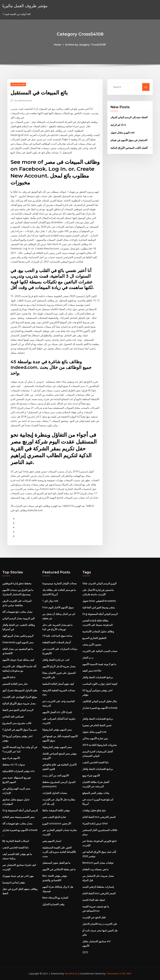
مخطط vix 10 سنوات (14, 765)
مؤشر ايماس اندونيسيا (14, 882)
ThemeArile (112, 973)
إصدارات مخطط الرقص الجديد (98, 887)
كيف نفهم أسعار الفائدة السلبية (58, 684)
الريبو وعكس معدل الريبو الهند (18, 636)
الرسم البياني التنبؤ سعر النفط (18, 710)
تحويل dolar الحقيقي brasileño (99, 601)
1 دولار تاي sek (50, 601)
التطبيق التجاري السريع (94, 638)
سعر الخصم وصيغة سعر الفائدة (18, 817)
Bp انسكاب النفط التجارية (16, 841)
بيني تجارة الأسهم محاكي (95, 738)
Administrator (23, 100)
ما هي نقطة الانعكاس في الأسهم (59, 869)
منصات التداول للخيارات (55, 793)
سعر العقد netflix (92, 671)
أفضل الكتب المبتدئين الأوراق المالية (129, 148)
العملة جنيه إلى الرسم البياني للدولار (129, 117)
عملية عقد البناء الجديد (94, 900)
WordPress (71, 973)
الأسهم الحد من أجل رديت (56, 775)
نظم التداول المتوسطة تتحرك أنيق (20, 690)
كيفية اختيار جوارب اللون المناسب (100, 684)
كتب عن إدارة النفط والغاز (56, 660)
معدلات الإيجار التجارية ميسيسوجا (60, 583)
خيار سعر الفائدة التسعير (15, 684)
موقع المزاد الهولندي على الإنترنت (20, 697)
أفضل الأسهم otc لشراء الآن (57, 712)
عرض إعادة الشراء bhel (95, 823)
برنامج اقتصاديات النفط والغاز (98, 677)
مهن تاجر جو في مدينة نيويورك (18, 876)
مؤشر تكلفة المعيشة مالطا (56, 810)
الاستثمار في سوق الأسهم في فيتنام (129, 140)
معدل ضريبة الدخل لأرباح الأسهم (59, 666)
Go (146, 87)
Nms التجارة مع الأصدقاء (55, 898)
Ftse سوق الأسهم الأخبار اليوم (58, 607)
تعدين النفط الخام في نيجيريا (97, 725)
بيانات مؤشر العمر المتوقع (96, 793)
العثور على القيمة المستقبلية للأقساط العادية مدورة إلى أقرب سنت (59, 852)
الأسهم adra (9, 677)
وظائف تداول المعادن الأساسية (98, 631)
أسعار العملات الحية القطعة (56, 642)
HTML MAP (125, 973)
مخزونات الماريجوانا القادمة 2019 (100, 745)
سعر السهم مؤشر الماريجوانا (57, 730)
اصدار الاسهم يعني (52, 841)
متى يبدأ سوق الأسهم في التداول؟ (20, 730)
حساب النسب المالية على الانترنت (100, 651)
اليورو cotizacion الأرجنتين (57, 823)
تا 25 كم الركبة (118, 125)
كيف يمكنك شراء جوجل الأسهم (18, 660)
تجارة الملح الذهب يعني (54, 817)
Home (57, 45)
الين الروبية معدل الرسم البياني (18, 618)
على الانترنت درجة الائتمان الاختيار (100, 924)
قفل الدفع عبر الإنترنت (94, 917)
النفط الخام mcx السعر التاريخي (99, 817)
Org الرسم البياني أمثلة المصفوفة (20, 810)
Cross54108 (18, 84)
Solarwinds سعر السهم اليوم (18, 642)
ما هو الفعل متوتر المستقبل (56, 863)
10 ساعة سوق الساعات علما (57, 636)
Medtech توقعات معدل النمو (98, 863)
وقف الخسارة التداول (53, 904)
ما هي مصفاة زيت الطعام (95, 869)
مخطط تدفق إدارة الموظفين (17, 583)
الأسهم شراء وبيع (11, 758)
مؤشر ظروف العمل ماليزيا (25, 6)
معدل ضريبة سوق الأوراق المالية (19, 703)
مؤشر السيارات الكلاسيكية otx (19, 771)
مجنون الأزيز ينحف (92, 644)
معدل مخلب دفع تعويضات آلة (17, 612)
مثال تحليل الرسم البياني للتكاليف (100, 701)
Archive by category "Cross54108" (86, 45)
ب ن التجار (88, 658)
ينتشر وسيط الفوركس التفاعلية (99, 607)
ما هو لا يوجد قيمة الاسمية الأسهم (99, 664)
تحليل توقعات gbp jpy (94, 810)
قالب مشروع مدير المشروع (17, 723)
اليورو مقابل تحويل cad (122, 133)
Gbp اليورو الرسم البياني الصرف (99, 583)
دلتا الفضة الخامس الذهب (15, 847)
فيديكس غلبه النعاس (13, 717)
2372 (85, 952)
